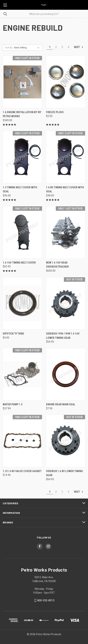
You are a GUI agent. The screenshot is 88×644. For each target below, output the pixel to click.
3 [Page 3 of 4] (62, 47)
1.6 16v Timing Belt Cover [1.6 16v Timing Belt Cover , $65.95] (19, 263)
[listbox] (27, 48)
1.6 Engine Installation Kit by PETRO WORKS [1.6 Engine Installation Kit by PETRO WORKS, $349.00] (22, 114)
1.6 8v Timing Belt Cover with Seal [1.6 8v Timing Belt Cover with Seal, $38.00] (65, 190)
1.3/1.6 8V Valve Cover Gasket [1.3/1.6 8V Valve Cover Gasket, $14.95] (22, 471)
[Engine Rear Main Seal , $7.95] (66, 374)
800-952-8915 (46, 600)
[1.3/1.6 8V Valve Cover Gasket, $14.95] (22, 441)
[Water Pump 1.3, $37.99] (22, 374)
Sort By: (9, 48)
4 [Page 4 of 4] (68, 47)
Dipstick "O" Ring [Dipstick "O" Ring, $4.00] (13, 334)
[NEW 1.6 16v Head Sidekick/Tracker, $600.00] (66, 232)
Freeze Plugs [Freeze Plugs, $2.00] (55, 112)
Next (79, 47)
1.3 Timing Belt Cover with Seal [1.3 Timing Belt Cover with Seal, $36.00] (20, 190)
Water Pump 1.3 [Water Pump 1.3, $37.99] (13, 404)
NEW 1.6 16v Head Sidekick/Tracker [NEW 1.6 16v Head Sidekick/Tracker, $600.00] (57, 265)
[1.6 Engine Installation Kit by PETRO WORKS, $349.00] (22, 82)
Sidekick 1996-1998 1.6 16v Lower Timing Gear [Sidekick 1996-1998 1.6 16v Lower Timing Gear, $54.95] (63, 336)
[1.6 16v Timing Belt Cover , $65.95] (22, 232)
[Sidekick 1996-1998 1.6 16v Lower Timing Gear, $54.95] (66, 303)
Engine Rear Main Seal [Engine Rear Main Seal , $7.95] (61, 404)
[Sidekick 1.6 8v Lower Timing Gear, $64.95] (66, 441)
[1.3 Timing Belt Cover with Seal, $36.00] (22, 157)
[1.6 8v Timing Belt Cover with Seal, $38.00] (66, 157)
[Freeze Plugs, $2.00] (66, 82)
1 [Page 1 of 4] (50, 47)
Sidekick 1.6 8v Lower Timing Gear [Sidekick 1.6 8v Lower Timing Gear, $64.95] (64, 473)
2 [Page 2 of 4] (56, 47)
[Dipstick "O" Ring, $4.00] (22, 303)
